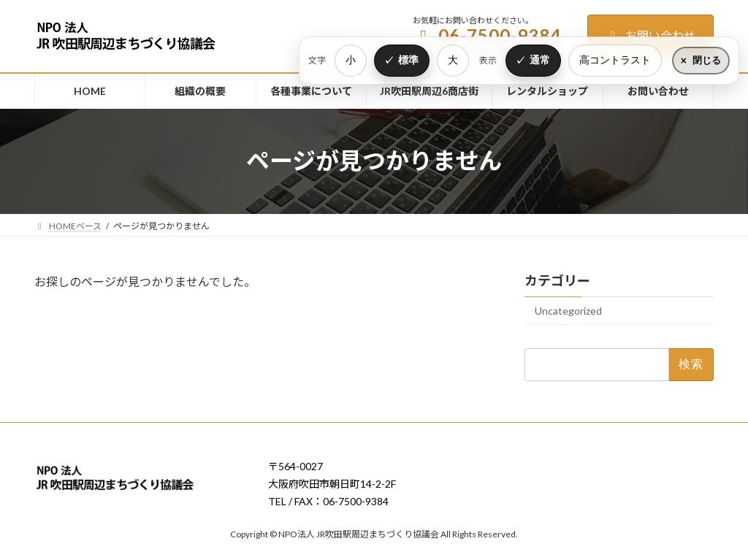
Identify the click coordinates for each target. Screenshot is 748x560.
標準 (408, 60)
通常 (540, 60)
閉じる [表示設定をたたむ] (707, 60)
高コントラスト (615, 60)
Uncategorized (568, 311)
